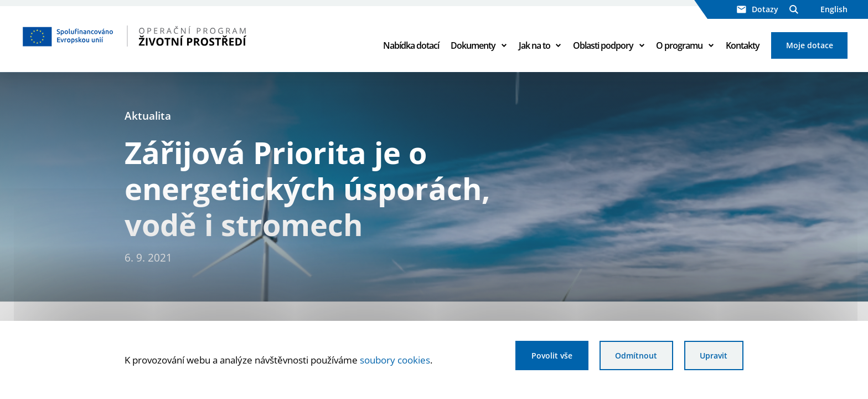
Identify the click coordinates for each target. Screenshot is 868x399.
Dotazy (758, 9)
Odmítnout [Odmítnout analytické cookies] (636, 355)
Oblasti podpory (603, 45)
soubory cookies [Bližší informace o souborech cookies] (395, 360)
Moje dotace (810, 45)
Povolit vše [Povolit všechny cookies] (552, 355)
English (834, 9)
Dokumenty (473, 45)
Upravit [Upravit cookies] (714, 355)
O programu (679, 45)
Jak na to (534, 45)
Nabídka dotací (411, 45)
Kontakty (743, 45)
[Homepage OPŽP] (182, 36)
